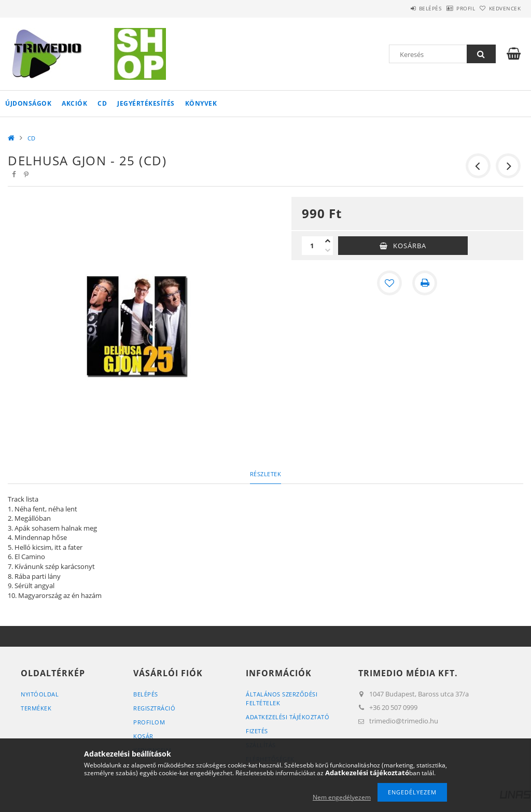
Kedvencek (499, 8)
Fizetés (257, 731)
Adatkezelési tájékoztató (288, 717)
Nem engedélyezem (342, 797)
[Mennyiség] (312, 246)
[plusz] (328, 241)
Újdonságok (28, 103)
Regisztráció (154, 708)
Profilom (149, 722)
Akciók (74, 103)
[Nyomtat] (425, 283)
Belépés (403, 8)
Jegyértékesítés (146, 103)
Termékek (36, 708)
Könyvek (201, 103)
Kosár (143, 736)
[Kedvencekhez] (389, 283)
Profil (450, 8)
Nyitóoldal (40, 694)
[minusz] (328, 250)
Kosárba (410, 246)
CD (102, 103)
